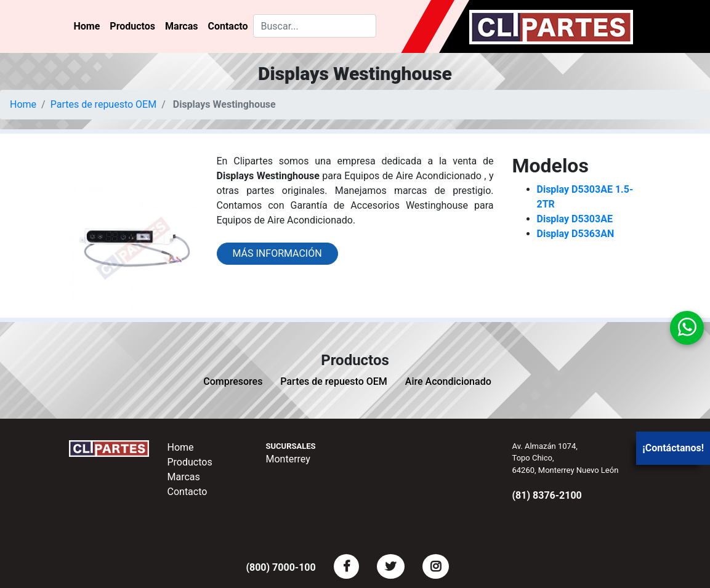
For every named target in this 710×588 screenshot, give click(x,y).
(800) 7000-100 (280, 567)
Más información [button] (277, 253)
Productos (132, 26)
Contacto (228, 26)
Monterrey (288, 459)
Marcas (181, 26)
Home (87, 26)
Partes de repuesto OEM (104, 104)
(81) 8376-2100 (547, 495)
